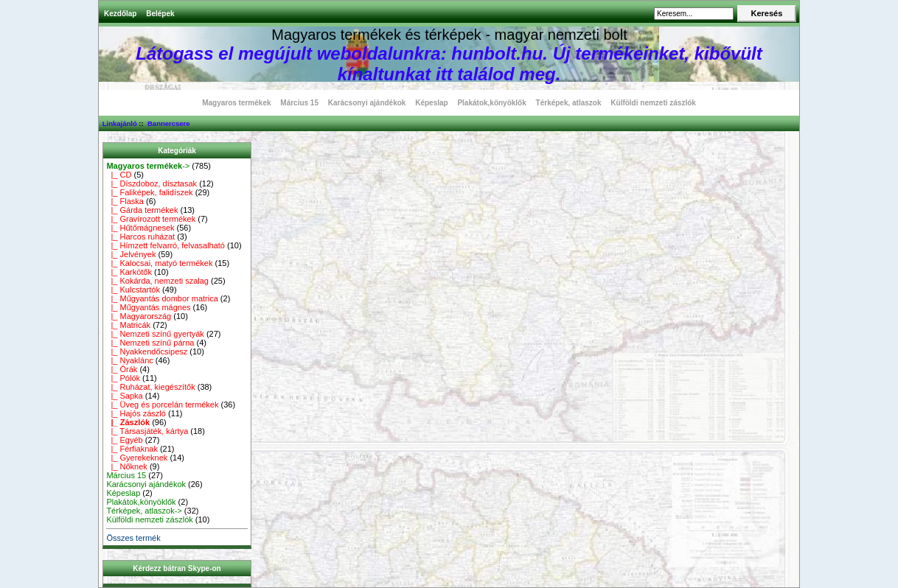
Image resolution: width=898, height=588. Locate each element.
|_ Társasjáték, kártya (147, 431)
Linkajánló (120, 123)
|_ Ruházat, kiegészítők (150, 387)
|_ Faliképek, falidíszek (149, 192)
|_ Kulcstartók (133, 290)
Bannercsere (169, 123)
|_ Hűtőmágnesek (140, 228)
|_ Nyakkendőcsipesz (147, 351)
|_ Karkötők (129, 272)
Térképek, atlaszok (569, 103)
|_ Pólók (123, 378)
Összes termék (133, 538)
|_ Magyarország (139, 316)
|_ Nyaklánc (129, 360)
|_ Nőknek (126, 466)
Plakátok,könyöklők (491, 103)
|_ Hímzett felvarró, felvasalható (166, 245)
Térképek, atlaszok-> (144, 511)
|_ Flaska (125, 201)
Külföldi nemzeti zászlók (653, 103)
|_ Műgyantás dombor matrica (162, 298)
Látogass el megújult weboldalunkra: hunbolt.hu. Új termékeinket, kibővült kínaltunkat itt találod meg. (449, 64)
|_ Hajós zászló (136, 413)
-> (148, 166)
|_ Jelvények (131, 254)
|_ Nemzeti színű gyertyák (155, 334)
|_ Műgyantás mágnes (148, 307)
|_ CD (119, 175)
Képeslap (431, 103)
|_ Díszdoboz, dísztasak (152, 183)
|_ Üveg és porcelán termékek (162, 405)
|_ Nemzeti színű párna (150, 343)
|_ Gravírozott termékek (151, 219)
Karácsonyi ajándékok (367, 103)
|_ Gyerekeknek (137, 458)
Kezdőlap (120, 14)
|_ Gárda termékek (142, 210)
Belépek (160, 14)
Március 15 (299, 103)
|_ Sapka (124, 396)
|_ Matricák (128, 325)
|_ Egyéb (124, 440)
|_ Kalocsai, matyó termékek (159, 263)
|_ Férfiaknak (132, 449)
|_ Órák (122, 369)
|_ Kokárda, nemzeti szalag (157, 281)
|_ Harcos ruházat (140, 237)
